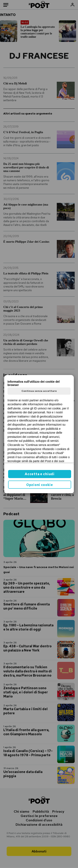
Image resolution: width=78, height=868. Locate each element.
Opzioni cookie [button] (40, 485)
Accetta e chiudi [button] (40, 474)
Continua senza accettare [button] (39, 391)
